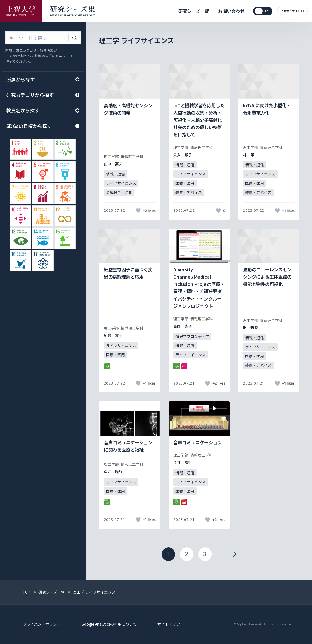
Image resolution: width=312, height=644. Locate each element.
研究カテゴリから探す (43, 95)
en (267, 11)
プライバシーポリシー (42, 624)
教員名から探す (43, 110)
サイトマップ (169, 624)
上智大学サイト (291, 11)
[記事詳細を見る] (130, 142)
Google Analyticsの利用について (109, 624)
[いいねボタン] (138, 211)
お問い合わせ (231, 11)
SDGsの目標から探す (43, 126)
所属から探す (43, 79)
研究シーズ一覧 (194, 11)
